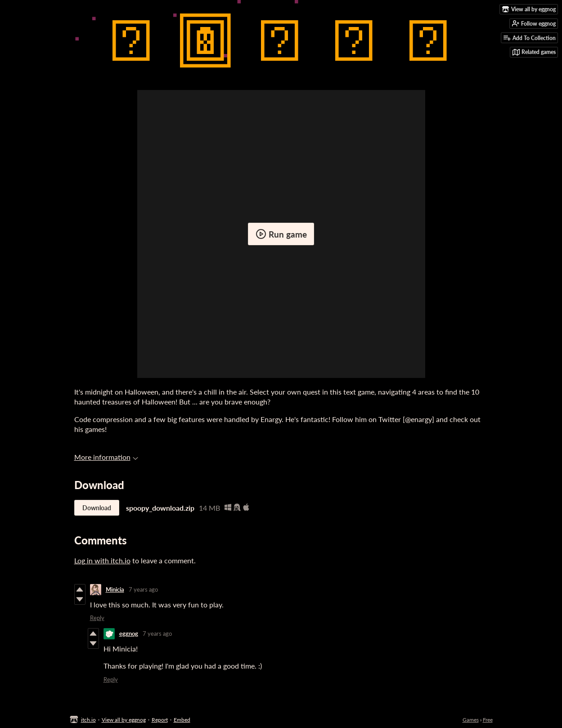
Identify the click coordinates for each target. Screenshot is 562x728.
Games (471, 720)
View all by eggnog (124, 720)
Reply (97, 618)
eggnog (129, 634)
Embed (182, 720)
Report (160, 720)
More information (106, 457)
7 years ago (143, 589)
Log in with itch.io (102, 560)
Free (488, 720)
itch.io (88, 720)
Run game (281, 234)
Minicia (115, 589)
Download (97, 508)
